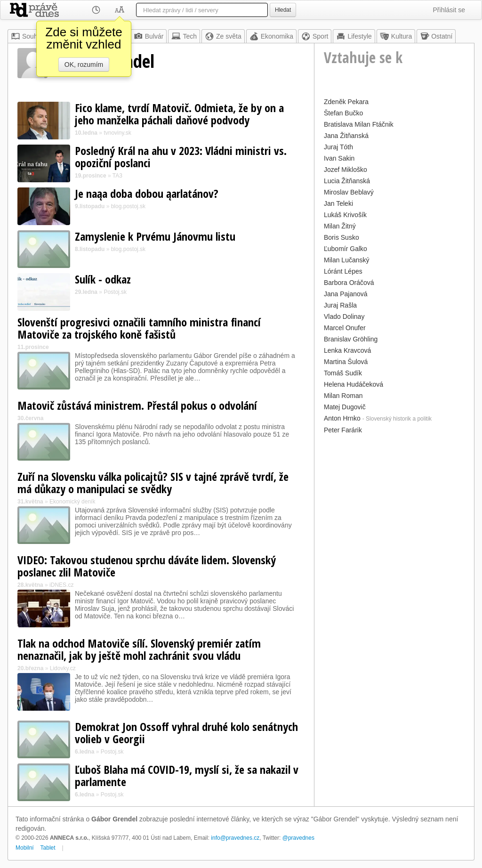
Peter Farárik (343, 430)
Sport (315, 36)
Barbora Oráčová (349, 283)
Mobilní (25, 848)
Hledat (283, 10)
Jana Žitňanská (346, 136)
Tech (184, 36)
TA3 (117, 176)
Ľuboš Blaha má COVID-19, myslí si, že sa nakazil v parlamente (187, 775)
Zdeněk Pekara (346, 102)
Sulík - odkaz (103, 279)
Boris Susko (341, 237)
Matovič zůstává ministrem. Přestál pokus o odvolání (137, 405)
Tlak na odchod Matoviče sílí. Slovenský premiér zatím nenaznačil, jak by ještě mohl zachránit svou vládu (139, 649)
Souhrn (27, 36)
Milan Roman (343, 396)
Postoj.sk (115, 292)
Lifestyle (354, 36)
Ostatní (436, 36)
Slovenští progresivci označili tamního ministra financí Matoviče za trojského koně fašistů (139, 328)
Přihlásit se (449, 10)
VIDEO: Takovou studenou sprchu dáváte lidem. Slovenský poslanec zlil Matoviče (147, 566)
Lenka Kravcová (347, 350)
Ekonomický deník (72, 502)
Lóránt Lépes (343, 271)
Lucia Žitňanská (347, 181)
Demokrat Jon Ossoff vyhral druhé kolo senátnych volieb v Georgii (186, 733)
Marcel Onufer (345, 328)
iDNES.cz (61, 585)
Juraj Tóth (338, 147)
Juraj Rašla (340, 305)
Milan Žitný (340, 226)
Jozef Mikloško (345, 170)
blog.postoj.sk (128, 206)
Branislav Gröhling (351, 339)
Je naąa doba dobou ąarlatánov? (147, 193)
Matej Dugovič (345, 407)
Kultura (396, 36)
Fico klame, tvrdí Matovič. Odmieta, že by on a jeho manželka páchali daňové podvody (179, 114)
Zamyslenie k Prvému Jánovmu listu (155, 236)
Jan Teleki (338, 203)
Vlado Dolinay (344, 316)
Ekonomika (271, 36)
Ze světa (223, 36)
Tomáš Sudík (343, 373)
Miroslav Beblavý (349, 192)
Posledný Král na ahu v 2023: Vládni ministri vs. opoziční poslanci (181, 157)
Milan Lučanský (347, 260)
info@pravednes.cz (235, 838)
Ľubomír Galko (345, 249)
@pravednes (298, 838)
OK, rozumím (84, 65)
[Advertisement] (394, 495)
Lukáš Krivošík (345, 215)
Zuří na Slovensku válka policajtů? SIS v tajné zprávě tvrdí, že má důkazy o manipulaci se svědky (153, 483)
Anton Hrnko (342, 418)
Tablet (48, 848)
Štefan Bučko (343, 113)
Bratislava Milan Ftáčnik (359, 124)
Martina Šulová (346, 362)
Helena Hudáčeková (353, 384)
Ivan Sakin (339, 158)
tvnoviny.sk (117, 133)
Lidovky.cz (63, 668)
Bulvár (149, 36)
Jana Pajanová (346, 294)
